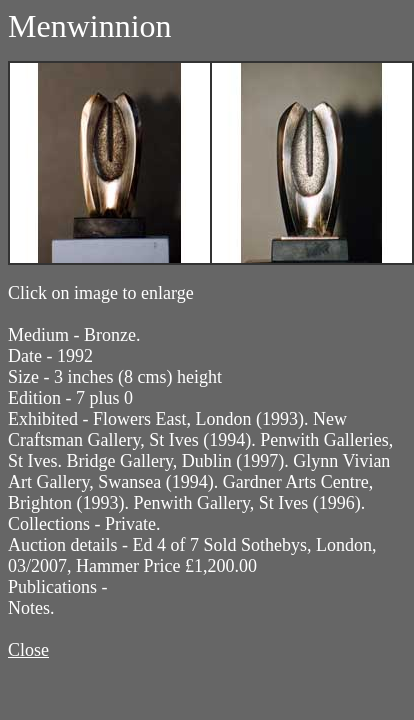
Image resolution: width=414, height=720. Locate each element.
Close (28, 650)
